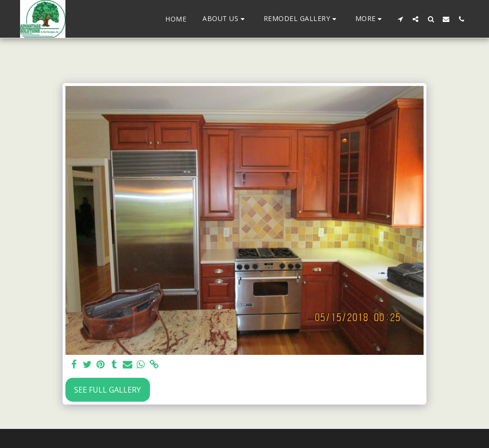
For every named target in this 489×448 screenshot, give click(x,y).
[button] (225, 19)
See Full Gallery (107, 390)
